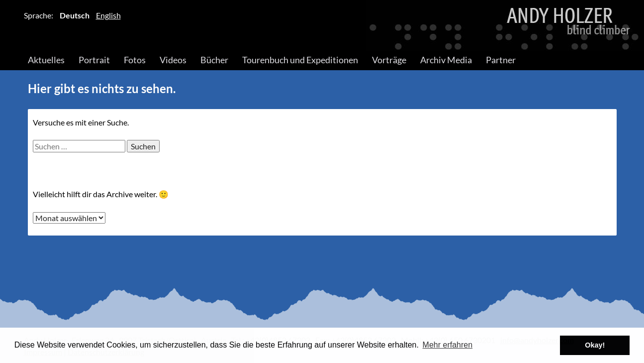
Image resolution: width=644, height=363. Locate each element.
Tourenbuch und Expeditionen (300, 60)
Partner (501, 60)
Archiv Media (446, 60)
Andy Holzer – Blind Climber (322, 25)
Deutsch (75, 15)
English (108, 15)
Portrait (94, 60)
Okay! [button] (595, 345)
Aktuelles (46, 60)
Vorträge (389, 60)
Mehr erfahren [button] (448, 345)
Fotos (135, 60)
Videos (173, 60)
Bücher (214, 60)
